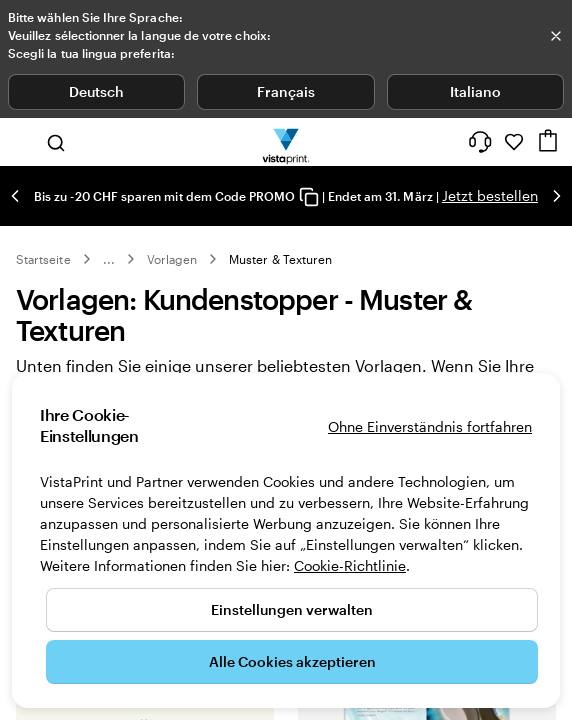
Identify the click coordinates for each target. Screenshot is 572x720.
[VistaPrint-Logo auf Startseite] (286, 142)
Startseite (43, 259)
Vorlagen (172, 259)
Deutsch (96, 91)
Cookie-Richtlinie (350, 565)
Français (286, 91)
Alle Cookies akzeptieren (292, 661)
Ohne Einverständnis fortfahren (430, 426)
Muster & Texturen (280, 259)
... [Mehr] (109, 259)
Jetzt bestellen (490, 195)
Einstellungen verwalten (292, 609)
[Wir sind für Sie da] (480, 142)
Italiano (475, 91)
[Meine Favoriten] (514, 142)
